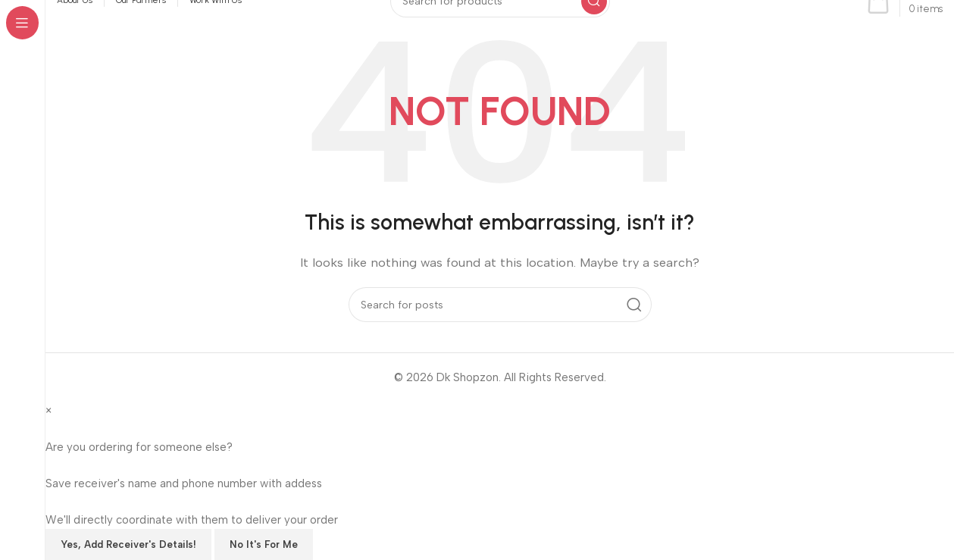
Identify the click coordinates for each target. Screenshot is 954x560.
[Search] (500, 304)
